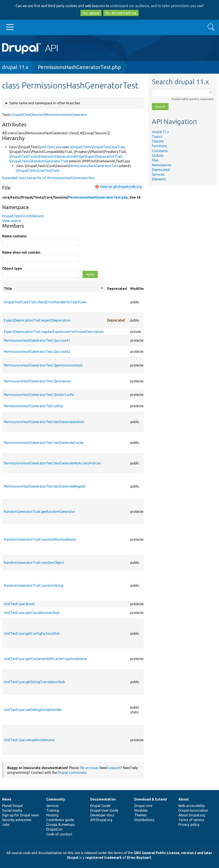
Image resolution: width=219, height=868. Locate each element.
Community (56, 799)
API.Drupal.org (101, 820)
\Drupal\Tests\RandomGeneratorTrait (38, 161)
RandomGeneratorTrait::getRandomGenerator (40, 512)
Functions (159, 146)
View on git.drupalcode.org (121, 187)
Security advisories (17, 820)
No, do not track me (121, 13)
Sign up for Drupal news (21, 815)
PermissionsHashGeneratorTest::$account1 (37, 340)
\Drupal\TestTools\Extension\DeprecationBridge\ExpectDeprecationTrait (66, 156)
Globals (158, 156)
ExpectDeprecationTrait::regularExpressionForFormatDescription (54, 332)
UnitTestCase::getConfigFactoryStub (32, 633)
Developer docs (102, 815)
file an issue (89, 768)
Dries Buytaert (139, 858)
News (7, 799)
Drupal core (143, 806)
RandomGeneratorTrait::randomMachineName (40, 539)
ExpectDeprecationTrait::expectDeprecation (37, 320)
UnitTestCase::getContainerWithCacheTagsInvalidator (46, 659)
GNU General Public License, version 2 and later (173, 853)
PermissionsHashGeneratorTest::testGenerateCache (44, 443)
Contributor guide (60, 820)
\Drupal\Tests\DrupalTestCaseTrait (97, 147)
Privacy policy (189, 825)
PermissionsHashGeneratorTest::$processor (38, 381)
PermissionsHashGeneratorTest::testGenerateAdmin (44, 422)
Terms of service (191, 820)
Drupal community (72, 772)
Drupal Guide (100, 806)
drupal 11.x (15, 67)
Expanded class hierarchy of (48, 178)
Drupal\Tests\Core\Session (23, 216)
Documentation (103, 799)
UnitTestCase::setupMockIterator (29, 740)
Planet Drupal (13, 806)
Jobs (6, 825)
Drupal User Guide (104, 810)
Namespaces (162, 165)
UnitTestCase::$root (19, 604)
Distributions (144, 820)
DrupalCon (54, 829)
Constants (160, 151)
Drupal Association (193, 810)
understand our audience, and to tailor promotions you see (156, 6)
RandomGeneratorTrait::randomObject (34, 563)
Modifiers (138, 289)
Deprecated (161, 170)
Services (158, 174)
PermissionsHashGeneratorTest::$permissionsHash (43, 365)
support (114, 768)
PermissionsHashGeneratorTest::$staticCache (39, 395)
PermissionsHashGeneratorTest (94, 166)
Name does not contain (21, 252)
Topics (157, 136)
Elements (159, 179)
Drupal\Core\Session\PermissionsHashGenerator (49, 115)
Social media (12, 810)
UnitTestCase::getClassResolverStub (32, 613)
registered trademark (104, 858)
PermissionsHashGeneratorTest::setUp (33, 406)
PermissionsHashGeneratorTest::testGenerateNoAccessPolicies (53, 463)
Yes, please (91, 13)
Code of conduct (59, 834)
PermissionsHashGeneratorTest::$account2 (37, 352)
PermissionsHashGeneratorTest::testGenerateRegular (45, 486)
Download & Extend (151, 799)
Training (53, 810)
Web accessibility (192, 806)
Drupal (73, 858)
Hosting (52, 815)
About (184, 799)
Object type (12, 268)
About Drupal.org (192, 815)
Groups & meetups (61, 825)
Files (155, 160)
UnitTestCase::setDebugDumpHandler (33, 710)
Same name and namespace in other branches (45, 103)
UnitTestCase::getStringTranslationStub (34, 682)
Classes (158, 141)
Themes (141, 815)
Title (54, 289)
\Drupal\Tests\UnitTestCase (38, 171)
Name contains (14, 236)
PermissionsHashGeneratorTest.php (79, 67)
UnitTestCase (51, 147)
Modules (141, 810)
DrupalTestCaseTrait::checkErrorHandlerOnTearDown (45, 302)
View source (12, 221)
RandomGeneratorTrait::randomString (33, 585)
